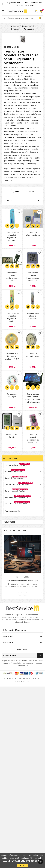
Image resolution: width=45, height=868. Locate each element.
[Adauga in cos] (7, 226)
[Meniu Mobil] (4, 11)
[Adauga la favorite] (17, 226)
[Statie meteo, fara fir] (12, 438)
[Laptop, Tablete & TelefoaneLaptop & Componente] (17, 485)
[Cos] (41, 11)
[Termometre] (29, 29)
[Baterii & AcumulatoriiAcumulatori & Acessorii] (14, 478)
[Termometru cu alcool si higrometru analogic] (12, 236)
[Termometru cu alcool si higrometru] (33, 317)
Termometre (9, 522)
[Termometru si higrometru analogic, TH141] (12, 357)
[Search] (19, 18)
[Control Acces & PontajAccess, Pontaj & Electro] (15, 491)
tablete (36, 161)
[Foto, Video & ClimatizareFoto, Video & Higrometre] (16, 504)
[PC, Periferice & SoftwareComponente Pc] (16, 465)
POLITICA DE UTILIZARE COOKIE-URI (25, 861)
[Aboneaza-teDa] (40, 655)
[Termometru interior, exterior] (33, 236)
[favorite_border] (19, 212)
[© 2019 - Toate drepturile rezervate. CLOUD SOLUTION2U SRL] (22, 682)
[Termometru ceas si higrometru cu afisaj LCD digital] (33, 438)
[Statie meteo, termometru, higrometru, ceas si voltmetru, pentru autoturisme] (33, 398)
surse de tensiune (32, 120)
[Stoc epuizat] (28, 226)
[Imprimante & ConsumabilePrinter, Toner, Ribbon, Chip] (16, 497)
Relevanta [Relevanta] (22, 200)
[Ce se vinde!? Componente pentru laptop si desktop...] (22, 581)
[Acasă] (15, 26)
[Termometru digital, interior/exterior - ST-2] (12, 277)
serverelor (19, 91)
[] (22, 554)
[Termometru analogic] (12, 398)
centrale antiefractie (23, 152)
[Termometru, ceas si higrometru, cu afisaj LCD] (33, 277)
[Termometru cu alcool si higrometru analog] (12, 317)
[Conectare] (36, 11)
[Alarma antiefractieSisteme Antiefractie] (13, 472)
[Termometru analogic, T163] (33, 357)
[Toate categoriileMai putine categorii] (23, 511)
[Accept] (23, 866)
